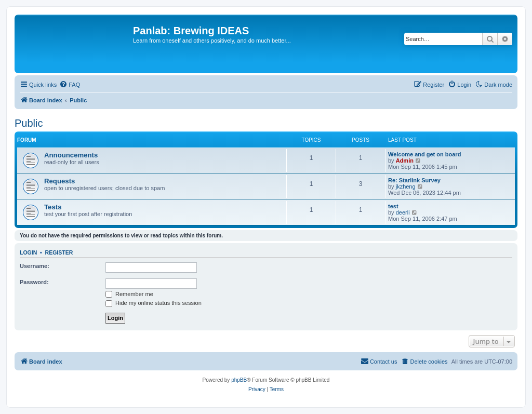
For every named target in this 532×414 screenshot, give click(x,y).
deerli (403, 212)
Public (29, 123)
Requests (59, 181)
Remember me (129, 294)
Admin (405, 161)
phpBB (239, 380)
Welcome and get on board (424, 154)
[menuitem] (70, 85)
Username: (35, 266)
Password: (34, 282)
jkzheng (406, 186)
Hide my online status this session (154, 303)
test (393, 206)
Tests (53, 207)
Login (28, 252)
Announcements (71, 155)
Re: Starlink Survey (414, 180)
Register (59, 252)
